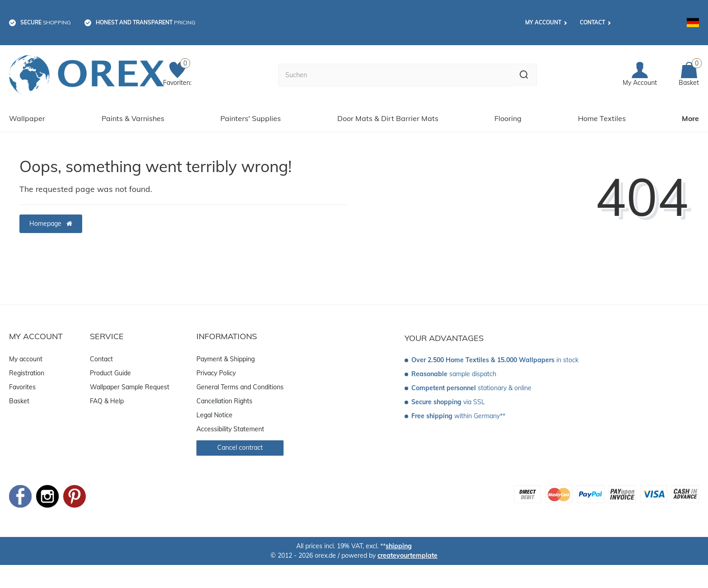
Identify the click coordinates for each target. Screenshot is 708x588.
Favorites (22, 383)
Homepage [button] (51, 219)
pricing (146, 22)
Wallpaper (27, 114)
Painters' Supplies (251, 114)
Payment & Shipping (226, 355)
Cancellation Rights (224, 397)
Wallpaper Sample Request (130, 383)
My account (543, 22)
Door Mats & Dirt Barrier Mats (388, 114)
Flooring (508, 114)
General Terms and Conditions (240, 383)
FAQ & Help (107, 397)
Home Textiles (602, 114)
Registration (27, 369)
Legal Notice (214, 411)
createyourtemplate (408, 551)
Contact (592, 22)
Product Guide (110, 369)
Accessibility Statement (230, 425)
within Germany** (458, 412)
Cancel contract (240, 443)
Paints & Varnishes (133, 114)
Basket (19, 397)
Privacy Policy (216, 369)
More (690, 114)
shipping (399, 542)
